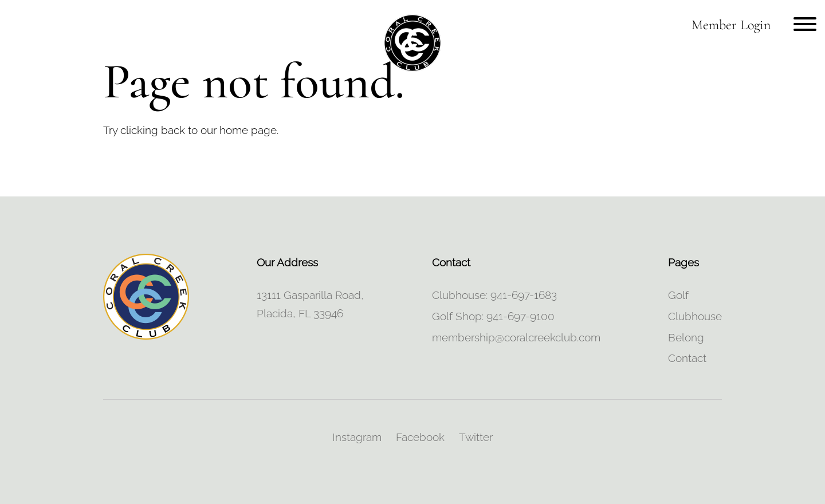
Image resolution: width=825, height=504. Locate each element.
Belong (686, 337)
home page (248, 130)
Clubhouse (695, 316)
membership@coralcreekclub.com (516, 337)
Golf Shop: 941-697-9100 (493, 316)
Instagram (357, 437)
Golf (678, 295)
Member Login (731, 25)
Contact (687, 358)
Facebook (420, 437)
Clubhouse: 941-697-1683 (494, 295)
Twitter (476, 437)
